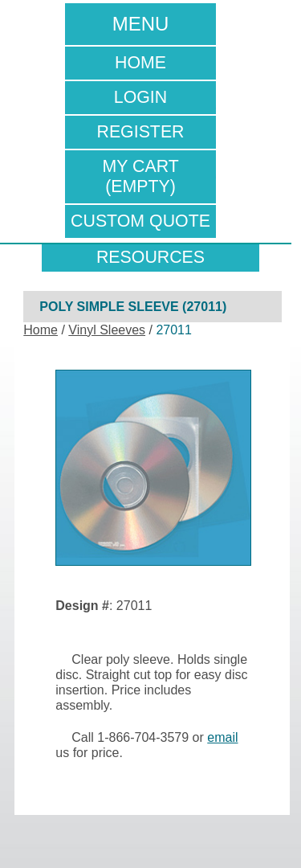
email (222, 737)
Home (140, 63)
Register (140, 132)
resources (150, 257)
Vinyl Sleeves (107, 330)
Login (140, 97)
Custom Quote (140, 221)
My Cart (141, 176)
